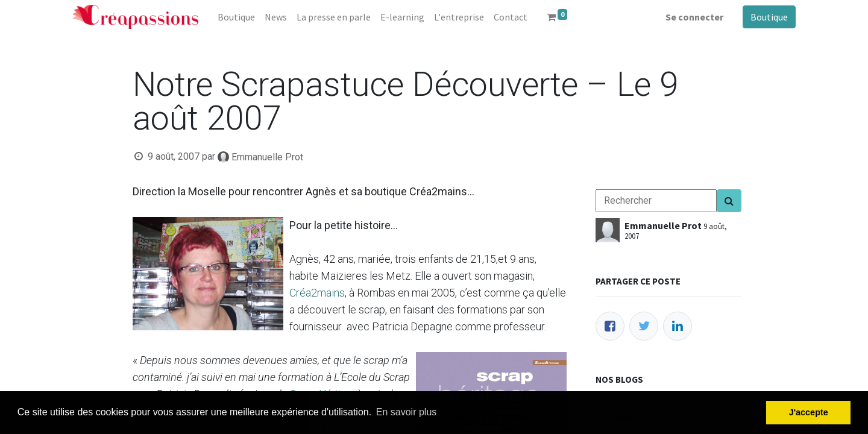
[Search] (729, 201)
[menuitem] (236, 17)
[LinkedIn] (678, 326)
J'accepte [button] (809, 412)
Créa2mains (317, 293)
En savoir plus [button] (407, 412)
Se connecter (694, 17)
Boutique (769, 17)
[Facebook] (610, 326)
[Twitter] (644, 326)
